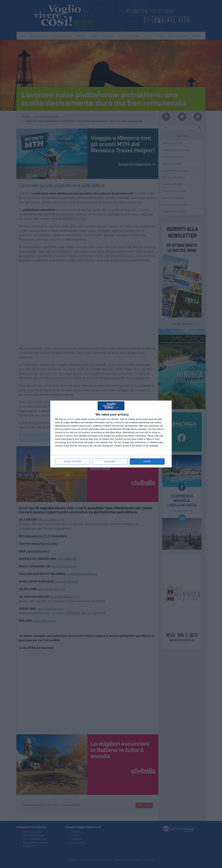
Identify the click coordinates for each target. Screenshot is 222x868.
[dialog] (111, 434)
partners (71, 419)
